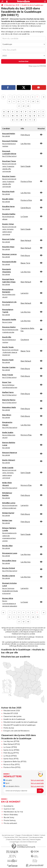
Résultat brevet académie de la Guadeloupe (20, 722)
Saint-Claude (26, 166)
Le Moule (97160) (10, 756)
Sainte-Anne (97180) (11, 750)
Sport (6, 783)
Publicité (36, 835)
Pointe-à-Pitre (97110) (12, 767)
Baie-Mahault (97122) (12, 744)
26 (33, 101)
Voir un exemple (37, 780)
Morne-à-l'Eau (26, 435)
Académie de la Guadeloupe (32, 5)
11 (23, 101)
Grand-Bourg (26, 208)
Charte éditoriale (27, 835)
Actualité (8, 780)
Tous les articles (9, 837)
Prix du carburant (10, 823)
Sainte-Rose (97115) (11, 759)
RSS (17, 837)
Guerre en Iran (9, 809)
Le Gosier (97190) (10, 747)
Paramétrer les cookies (14, 840)
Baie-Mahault (26, 241)
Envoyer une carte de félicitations (16, 731)
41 (19, 106)
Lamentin (24, 293)
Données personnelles (36, 837)
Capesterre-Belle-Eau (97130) (15, 762)
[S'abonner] (23, 791)
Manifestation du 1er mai (13, 812)
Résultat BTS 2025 (11, 713)
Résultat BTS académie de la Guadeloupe (19, 725)
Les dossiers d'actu (11, 786)
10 (19, 101)
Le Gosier (24, 217)
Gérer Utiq (25, 840)
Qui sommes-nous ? (8, 835)
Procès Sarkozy (10, 820)
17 (28, 101)
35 (38, 101)
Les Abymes (26, 144)
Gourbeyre (25, 340)
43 (24, 106)
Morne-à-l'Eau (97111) (11, 765)
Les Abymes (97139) (11, 741)
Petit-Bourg (25, 135)
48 (28, 106)
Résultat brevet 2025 (12, 711)
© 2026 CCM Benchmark (29, 842)
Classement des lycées (12, 716)
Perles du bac (9, 728)
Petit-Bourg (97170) (11, 753)
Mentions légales (35, 840)
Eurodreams (9, 806)
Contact (43, 835)
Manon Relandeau (11, 815)
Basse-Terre (25, 263)
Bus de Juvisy (9, 817)
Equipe (18, 835)
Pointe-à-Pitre (26, 182)
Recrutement (24, 837)
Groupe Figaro (15, 842)
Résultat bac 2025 (12, 5)
